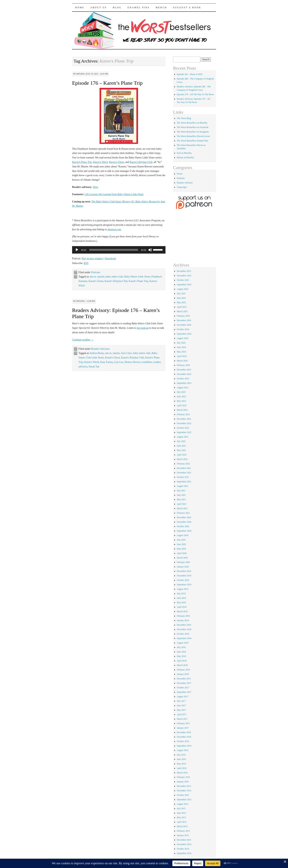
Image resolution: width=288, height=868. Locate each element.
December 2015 (184, 786)
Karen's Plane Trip (138, 281)
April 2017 (182, 714)
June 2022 (181, 446)
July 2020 (181, 540)
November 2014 (184, 844)
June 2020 (181, 544)
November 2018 (184, 629)
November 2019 (184, 576)
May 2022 (181, 450)
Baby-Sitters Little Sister (137, 277)
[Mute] (150, 250)
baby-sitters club (114, 277)
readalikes (147, 362)
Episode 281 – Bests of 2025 (190, 74)
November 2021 (184, 473)
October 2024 (183, 329)
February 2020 (183, 562)
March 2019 (182, 611)
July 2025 (181, 294)
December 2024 (184, 320)
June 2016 (181, 759)
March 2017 (182, 719)
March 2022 (182, 459)
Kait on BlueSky (184, 153)
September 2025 (184, 285)
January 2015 (183, 835)
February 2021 (183, 513)
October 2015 (183, 795)
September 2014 (184, 853)
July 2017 (181, 701)
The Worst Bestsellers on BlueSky (192, 123)
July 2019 (181, 594)
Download (110, 259)
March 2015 (182, 826)
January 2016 (183, 782)
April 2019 (182, 607)
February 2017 (183, 723)
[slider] (114, 250)
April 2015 (182, 822)
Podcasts (96, 272)
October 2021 (183, 477)
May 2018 (181, 656)
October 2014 (183, 849)
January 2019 (183, 620)
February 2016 (183, 777)
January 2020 (183, 567)
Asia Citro (126, 353)
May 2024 (181, 352)
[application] (119, 250)
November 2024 (184, 325)
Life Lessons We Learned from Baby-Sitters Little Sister (114, 194)
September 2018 (184, 638)
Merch (161, 7)
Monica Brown (132, 362)
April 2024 (182, 356)
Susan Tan (94, 367)
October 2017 (183, 688)
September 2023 (184, 383)
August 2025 (183, 289)
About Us (99, 7)
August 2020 (183, 535)
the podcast (143, 328)
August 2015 (183, 804)
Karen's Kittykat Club (116, 281)
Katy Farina (106, 362)
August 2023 (183, 388)
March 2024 (182, 361)
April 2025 (182, 307)
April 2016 (182, 768)
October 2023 (183, 379)
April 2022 (182, 455)
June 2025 (181, 298)
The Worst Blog (184, 118)
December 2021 (184, 468)
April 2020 (182, 553)
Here (95, 187)
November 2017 (184, 683)
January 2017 (183, 728)
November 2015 (184, 791)
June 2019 (181, 598)
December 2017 (184, 679)
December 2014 (184, 840)
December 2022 (184, 419)
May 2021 (181, 499)
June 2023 (181, 396)
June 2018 (181, 652)
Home (80, 7)
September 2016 (184, 746)
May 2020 (181, 549)
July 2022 (181, 441)
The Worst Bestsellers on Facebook (193, 127)
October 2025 (183, 280)
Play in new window (92, 259)
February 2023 (183, 414)
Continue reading (83, 340)
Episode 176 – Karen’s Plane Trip (107, 83)
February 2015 (183, 831)
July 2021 (181, 491)
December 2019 (184, 571)
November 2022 (184, 423)
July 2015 (181, 808)
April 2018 (182, 661)
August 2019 (183, 589)
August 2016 (183, 750)
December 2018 (184, 625)
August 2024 (183, 338)
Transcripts (182, 187)
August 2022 (183, 437)
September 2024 (184, 334)
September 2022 (184, 432)
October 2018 (183, 634)
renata (80, 74)
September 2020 (184, 531)
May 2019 (181, 602)
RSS (86, 263)
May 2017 (181, 710)
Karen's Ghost (96, 281)
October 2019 (183, 580)
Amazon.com (114, 229)
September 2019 (184, 585)
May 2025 (181, 302)
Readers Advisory (100, 349)
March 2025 (182, 311)
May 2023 (181, 401)
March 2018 (182, 665)
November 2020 (184, 522)
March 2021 (182, 508)
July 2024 (181, 343)
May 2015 (181, 817)
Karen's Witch (92, 362)
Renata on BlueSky (186, 157)
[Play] (77, 250)
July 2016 (181, 755)
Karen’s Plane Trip (82, 162)
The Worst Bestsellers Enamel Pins (193, 141)
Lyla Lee (119, 362)
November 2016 (184, 737)
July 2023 (181, 392)
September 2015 (184, 800)
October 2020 (183, 526)
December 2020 (184, 517)
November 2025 (184, 276)
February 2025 (183, 316)
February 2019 (183, 616)
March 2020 (182, 558)
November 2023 (184, 374)
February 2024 (183, 365)
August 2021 (183, 486)
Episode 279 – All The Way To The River (195, 94)
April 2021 (182, 504)
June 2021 (181, 495)
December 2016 (184, 732)
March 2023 (182, 410)
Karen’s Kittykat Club (141, 162)
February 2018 (183, 670)
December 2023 (184, 370)
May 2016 (181, 764)
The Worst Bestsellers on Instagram (193, 132)
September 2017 (184, 692)
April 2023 (182, 405)
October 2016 (183, 741)
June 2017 (181, 705)
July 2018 (181, 647)
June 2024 (181, 347)
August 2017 (183, 697)
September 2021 (184, 482)
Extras (180, 174)
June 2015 (181, 813)
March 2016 (182, 773)
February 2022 (183, 464)
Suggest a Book (187, 7)
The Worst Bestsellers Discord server (193, 136)
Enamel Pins (139, 7)
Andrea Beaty (97, 353)
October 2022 (183, 428)
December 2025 (184, 271)
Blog (117, 7)
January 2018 (183, 674)
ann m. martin (97, 277)
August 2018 (183, 643)
